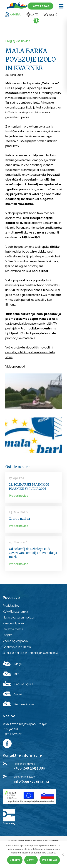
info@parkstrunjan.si (31, 781)
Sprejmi (15, 860)
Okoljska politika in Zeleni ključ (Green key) (30, 653)
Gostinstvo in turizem (17, 647)
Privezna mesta (13, 629)
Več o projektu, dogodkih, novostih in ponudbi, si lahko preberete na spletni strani (30, 352)
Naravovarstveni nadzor (18, 617)
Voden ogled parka (15, 641)
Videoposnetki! (15, 367)
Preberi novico (19, 496)
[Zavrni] (63, 855)
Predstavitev (11, 606)
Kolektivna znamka (15, 612)
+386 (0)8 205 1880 (29, 768)
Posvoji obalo (40, 6)
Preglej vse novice (18, 41)
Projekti (8, 635)
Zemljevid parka (13, 623)
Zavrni (31, 860)
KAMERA (15, 15)
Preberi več (50, 860)
